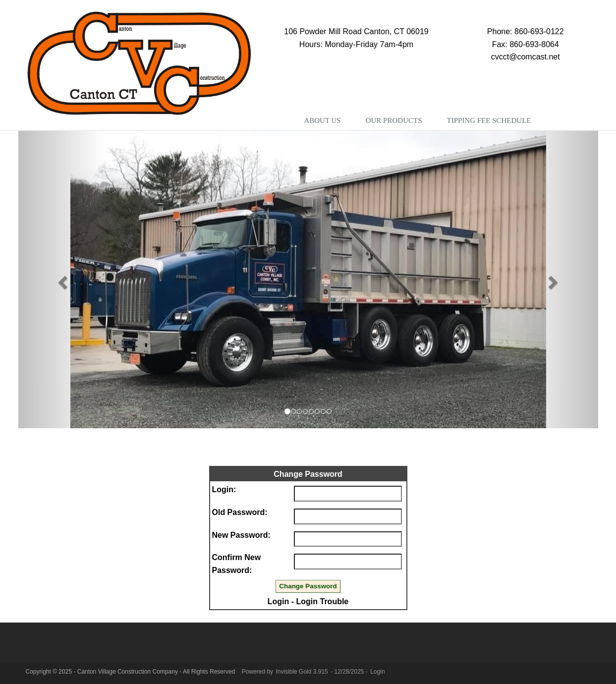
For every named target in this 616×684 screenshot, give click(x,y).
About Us (322, 120)
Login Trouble (323, 601)
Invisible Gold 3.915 (303, 672)
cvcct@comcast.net (526, 57)
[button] (62, 280)
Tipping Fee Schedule (489, 120)
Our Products (394, 120)
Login (279, 601)
